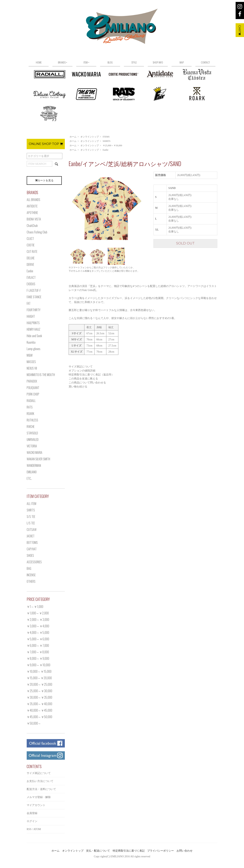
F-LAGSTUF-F (34, 290)
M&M (30, 355)
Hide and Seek (34, 336)
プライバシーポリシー (161, 851)
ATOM (37, 829)
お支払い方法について (40, 781)
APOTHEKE (32, 213)
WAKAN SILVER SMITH (38, 459)
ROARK (30, 414)
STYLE (134, 62)
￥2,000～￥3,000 (38, 620)
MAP (182, 62)
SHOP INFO (158, 62)
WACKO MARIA (35, 452)
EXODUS (31, 284)
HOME (39, 62)
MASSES (31, 362)
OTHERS (31, 581)
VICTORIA (32, 446)
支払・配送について (98, 851)
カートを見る (44, 180)
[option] (107, 209)
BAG (29, 568)
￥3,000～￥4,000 (38, 626)
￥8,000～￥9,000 (38, 658)
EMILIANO (32, 472)
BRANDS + (63, 62)
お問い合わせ (185, 851)
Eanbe (106, 150)
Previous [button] (66, 209)
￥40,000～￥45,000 (39, 710)
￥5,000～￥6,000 (38, 639)
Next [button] (148, 209)
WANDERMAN (34, 465)
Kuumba (31, 342)
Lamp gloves (34, 349)
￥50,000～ (34, 723)
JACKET (31, 536)
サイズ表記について (81, 367)
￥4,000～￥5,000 (38, 633)
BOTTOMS (32, 542)
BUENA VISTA (34, 219)
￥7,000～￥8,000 (38, 652)
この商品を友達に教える (83, 379)
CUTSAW (32, 530)
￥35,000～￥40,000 (39, 704)
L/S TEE (31, 523)
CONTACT (205, 62)
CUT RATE (32, 252)
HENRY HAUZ (33, 329)
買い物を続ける (78, 387)
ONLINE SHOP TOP (46, 144)
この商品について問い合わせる (87, 383)
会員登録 (32, 813)
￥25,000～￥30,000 (112, 145)
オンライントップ (90, 137)
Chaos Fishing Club (37, 232)
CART (240, 30)
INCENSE (31, 575)
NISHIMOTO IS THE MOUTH (41, 375)
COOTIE (31, 245)
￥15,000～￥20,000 (39, 678)
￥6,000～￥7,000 (38, 645)
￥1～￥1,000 (35, 607)
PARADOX (32, 381)
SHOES (30, 555)
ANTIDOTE (32, 206)
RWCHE (31, 427)
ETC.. (29, 478)
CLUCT (30, 239)
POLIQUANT (33, 388)
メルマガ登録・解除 (39, 797)
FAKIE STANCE (34, 297)
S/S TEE (31, 517)
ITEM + (86, 62)
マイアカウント (36, 805)
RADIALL (31, 401)
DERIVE (30, 264)
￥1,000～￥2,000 (38, 613)
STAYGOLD (32, 433)
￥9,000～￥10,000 (39, 665)
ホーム (73, 137)
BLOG (110, 62)
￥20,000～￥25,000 (39, 684)
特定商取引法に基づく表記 (129, 851)
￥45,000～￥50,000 (39, 717)
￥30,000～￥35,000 (39, 697)
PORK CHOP (33, 394)
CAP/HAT (32, 549)
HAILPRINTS (33, 323)
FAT (29, 303)
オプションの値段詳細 (82, 371)
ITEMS (106, 137)
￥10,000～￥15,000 (39, 671)
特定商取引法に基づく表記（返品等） (91, 375)
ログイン (32, 821)
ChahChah (32, 226)
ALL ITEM (31, 504)
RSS (29, 829)
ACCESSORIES (34, 562)
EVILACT (31, 277)
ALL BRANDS (33, 200)
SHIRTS (107, 141)
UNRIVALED (33, 440)
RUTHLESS (32, 420)
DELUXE (31, 258)
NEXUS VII (32, 368)
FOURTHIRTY (34, 310)
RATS (30, 407)
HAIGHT (31, 316)
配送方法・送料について (41, 789)
